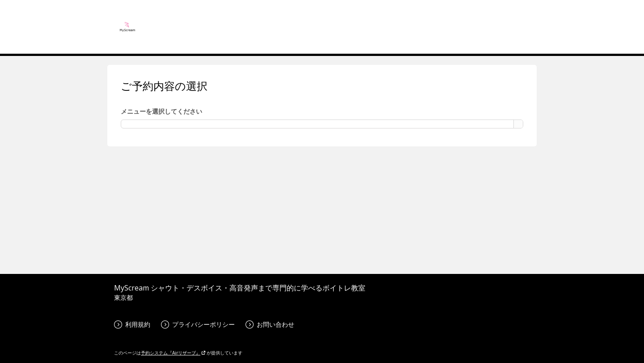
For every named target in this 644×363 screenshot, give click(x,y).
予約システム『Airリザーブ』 (173, 353)
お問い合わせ (270, 324)
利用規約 (132, 324)
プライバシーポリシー (198, 324)
